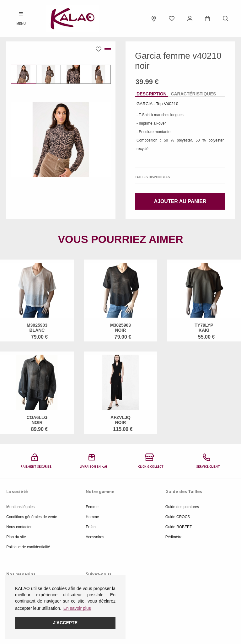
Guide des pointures (182, 507)
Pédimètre (174, 537)
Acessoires (95, 537)
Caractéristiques (193, 94)
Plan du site (16, 537)
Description (152, 94)
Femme (92, 507)
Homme (92, 517)
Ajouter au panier (180, 201)
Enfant (91, 527)
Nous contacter (19, 527)
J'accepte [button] (65, 623)
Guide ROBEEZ (179, 527)
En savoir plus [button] (77, 608)
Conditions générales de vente (32, 517)
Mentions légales (20, 507)
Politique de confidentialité (28, 547)
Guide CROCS (178, 517)
